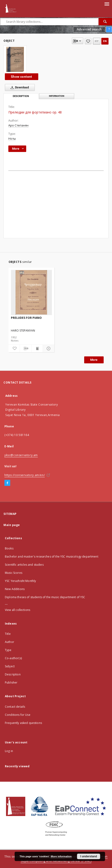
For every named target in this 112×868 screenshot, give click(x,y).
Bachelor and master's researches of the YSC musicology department (52, 557)
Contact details (15, 707)
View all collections (18, 610)
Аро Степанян (18, 125)
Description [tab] (21, 96)
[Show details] (48, 348)
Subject (10, 666)
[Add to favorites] (88, 41)
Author (10, 642)
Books (9, 548)
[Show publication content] (37, 348)
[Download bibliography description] (26, 348)
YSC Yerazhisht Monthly (20, 581)
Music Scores (14, 573)
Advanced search (89, 29)
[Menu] (107, 4)
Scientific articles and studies (24, 565)
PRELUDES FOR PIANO (26, 318)
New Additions (15, 589)
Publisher (11, 682)
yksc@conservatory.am (21, 455)
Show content (22, 77)
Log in (9, 751)
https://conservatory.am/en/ (25, 475)
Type (8, 650)
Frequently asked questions (23, 723)
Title (8, 634)
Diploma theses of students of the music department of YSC (45, 597)
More (94, 360)
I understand (89, 856)
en (105, 41)
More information (61, 856)
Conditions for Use (18, 715)
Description (13, 674)
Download (19, 87)
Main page (12, 525)
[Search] (105, 22)
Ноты (12, 139)
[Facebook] (7, 483)
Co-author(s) (13, 658)
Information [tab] (57, 96)
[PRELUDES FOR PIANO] (32, 292)
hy (97, 41)
